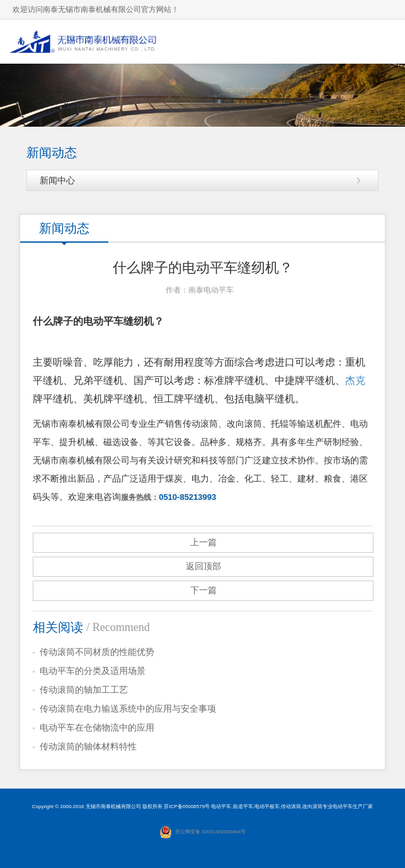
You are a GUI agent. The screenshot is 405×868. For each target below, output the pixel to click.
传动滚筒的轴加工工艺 (84, 690)
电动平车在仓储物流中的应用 (97, 728)
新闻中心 (57, 180)
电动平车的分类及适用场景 (93, 671)
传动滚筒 (291, 807)
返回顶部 (203, 566)
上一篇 (203, 542)
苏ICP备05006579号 (187, 807)
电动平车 (221, 807)
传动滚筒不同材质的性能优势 (97, 652)
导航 (383, 41)
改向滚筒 (312, 807)
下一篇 (203, 590)
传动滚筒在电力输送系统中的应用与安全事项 (128, 709)
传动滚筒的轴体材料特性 (88, 747)
